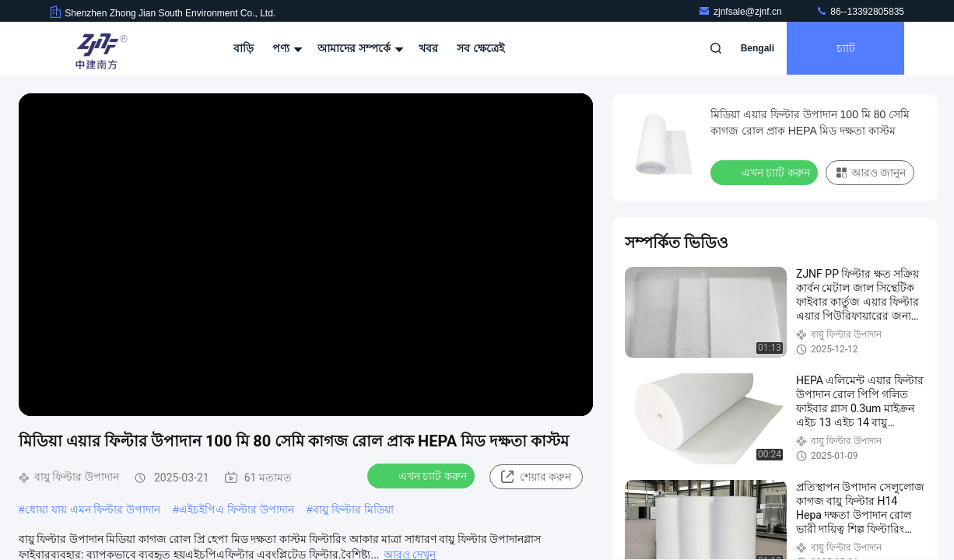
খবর (428, 48)
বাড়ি (244, 48)
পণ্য (286, 48)
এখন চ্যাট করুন (423, 475)
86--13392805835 (860, 12)
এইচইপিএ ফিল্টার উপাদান (237, 509)
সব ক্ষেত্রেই (481, 48)
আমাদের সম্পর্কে (359, 48)
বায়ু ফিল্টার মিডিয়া (353, 509)
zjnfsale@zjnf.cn (741, 12)
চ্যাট (846, 48)
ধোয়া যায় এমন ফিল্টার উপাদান (93, 509)
